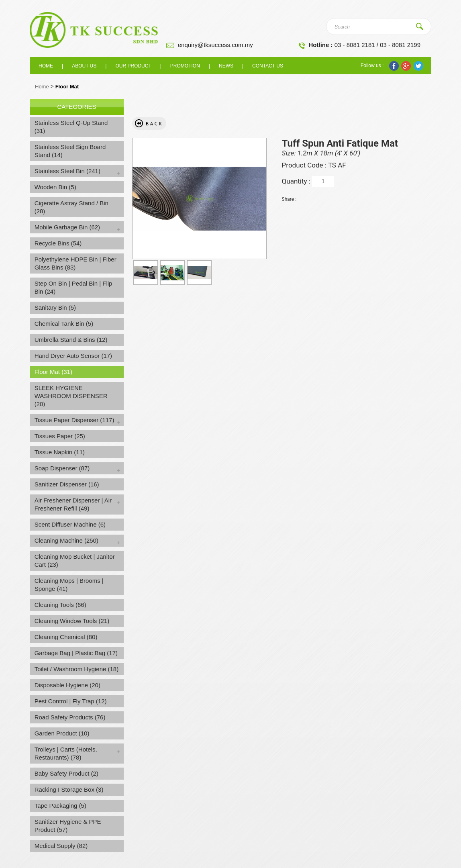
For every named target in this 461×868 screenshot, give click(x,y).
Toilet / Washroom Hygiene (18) (77, 669)
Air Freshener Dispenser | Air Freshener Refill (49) (73, 504)
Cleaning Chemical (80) (66, 637)
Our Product (133, 66)
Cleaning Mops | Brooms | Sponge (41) (69, 585)
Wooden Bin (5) (55, 187)
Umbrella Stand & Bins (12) (71, 340)
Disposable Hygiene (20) (67, 685)
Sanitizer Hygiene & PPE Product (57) (68, 826)
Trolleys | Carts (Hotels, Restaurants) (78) (66, 753)
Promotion (185, 66)
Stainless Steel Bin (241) (67, 171)
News (226, 66)
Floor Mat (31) (53, 372)
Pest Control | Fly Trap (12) (71, 701)
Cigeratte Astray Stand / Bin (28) (71, 207)
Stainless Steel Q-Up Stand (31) (71, 127)
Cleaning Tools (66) (60, 605)
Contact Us (268, 66)
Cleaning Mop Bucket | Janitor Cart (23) (75, 561)
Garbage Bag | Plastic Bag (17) (76, 653)
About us (84, 66)
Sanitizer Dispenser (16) (67, 484)
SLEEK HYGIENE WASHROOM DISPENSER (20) (71, 396)
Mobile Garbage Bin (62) (67, 227)
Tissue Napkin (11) (60, 452)
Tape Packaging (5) (60, 806)
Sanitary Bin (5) (55, 307)
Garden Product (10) (62, 733)
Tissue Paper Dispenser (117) (74, 420)
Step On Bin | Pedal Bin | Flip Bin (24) (73, 287)
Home (46, 66)
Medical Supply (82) (61, 846)
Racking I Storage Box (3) (69, 789)
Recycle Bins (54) (58, 243)
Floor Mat (67, 87)
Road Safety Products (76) (70, 717)
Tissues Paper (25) (60, 436)
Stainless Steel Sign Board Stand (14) (70, 151)
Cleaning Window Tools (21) (72, 621)
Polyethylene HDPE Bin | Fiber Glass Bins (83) (75, 263)
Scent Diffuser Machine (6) (70, 524)
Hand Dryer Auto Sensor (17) (73, 356)
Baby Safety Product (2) (66, 773)
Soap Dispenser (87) (62, 468)
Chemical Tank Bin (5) (64, 324)
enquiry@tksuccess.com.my (215, 45)
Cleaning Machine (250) (66, 540)
